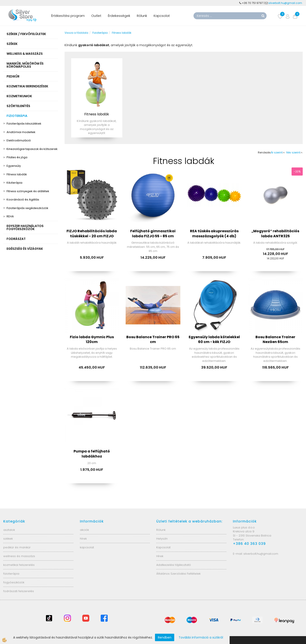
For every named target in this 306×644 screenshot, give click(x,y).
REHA (10, 216)
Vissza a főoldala (76, 33)
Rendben (165, 637)
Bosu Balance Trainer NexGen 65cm (275, 340)
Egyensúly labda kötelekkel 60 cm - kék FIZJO (214, 340)
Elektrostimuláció (19, 140)
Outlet (96, 16)
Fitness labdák (17, 174)
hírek (83, 539)
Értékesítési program (68, 16)
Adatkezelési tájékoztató (174, 565)
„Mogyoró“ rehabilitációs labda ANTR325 (275, 234)
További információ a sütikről (201, 637)
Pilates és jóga (17, 157)
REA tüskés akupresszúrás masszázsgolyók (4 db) (214, 234)
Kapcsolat (162, 16)
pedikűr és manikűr (17, 547)
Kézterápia (14, 183)
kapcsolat (87, 547)
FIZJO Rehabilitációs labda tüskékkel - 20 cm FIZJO (92, 234)
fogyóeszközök (14, 582)
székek (8, 539)
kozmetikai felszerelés (19, 565)
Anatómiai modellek (21, 132)
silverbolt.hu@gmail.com (286, 3)
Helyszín (162, 539)
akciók (84, 530)
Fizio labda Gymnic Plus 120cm (92, 340)
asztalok (9, 530)
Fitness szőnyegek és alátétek (28, 191)
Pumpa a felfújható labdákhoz (92, 454)
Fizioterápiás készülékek (24, 124)
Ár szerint (278, 152)
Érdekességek (119, 16)
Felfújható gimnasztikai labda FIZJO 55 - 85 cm (153, 234)
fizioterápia (11, 574)
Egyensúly (14, 166)
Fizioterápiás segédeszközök (27, 208)
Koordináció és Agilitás (23, 200)
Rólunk (142, 16)
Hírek (160, 556)
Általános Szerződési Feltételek (178, 574)
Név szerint (295, 152)
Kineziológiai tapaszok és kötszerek (32, 149)
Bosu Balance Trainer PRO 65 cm (153, 340)
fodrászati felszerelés (19, 591)
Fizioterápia (100, 33)
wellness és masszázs (19, 556)
